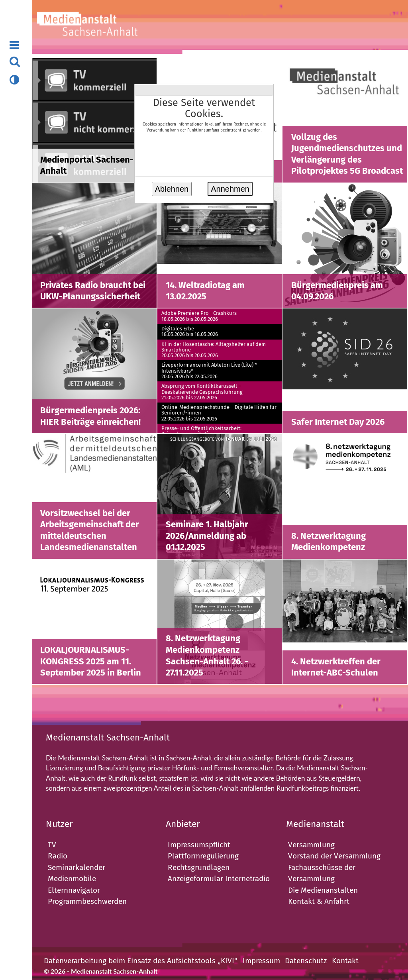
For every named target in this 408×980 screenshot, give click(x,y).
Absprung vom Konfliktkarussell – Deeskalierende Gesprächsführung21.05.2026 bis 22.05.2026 (202, 392)
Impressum (261, 961)
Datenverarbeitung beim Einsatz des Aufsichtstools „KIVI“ (141, 961)
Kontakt (345, 961)
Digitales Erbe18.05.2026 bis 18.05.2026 (190, 332)
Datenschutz (306, 961)
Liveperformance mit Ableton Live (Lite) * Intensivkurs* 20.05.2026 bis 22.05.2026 (209, 371)
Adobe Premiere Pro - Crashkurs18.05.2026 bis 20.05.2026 (199, 316)
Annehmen (230, 189)
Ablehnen (172, 189)
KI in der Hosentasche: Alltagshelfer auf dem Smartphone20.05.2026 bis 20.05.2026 (214, 350)
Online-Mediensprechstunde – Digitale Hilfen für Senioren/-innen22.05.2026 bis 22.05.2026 (219, 413)
